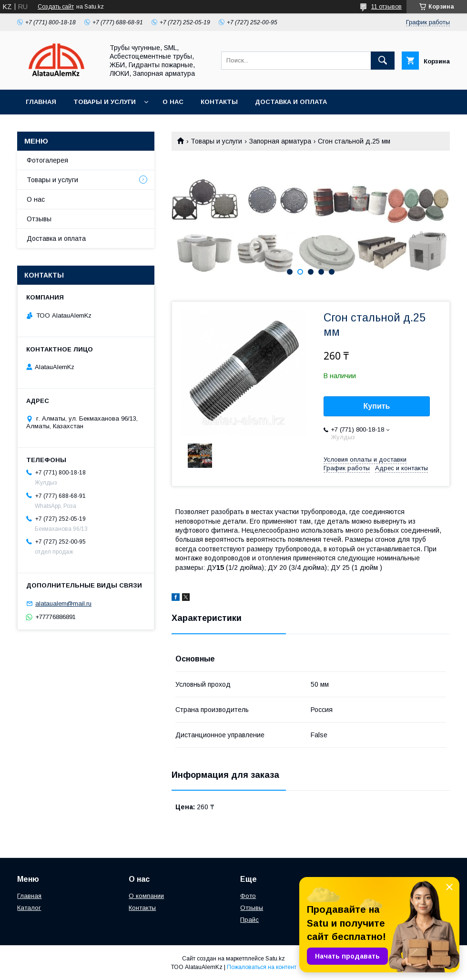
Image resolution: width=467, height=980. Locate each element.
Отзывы (39, 219)
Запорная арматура (280, 141)
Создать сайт (56, 7)
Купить (377, 406)
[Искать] (383, 61)
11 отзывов (386, 7)
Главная (41, 102)
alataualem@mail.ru (63, 603)
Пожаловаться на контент (262, 967)
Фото (248, 896)
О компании (146, 896)
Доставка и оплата (291, 102)
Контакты (219, 102)
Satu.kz (275, 959)
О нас (173, 102)
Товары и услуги (105, 102)
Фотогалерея (47, 160)
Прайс (249, 920)
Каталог (29, 908)
